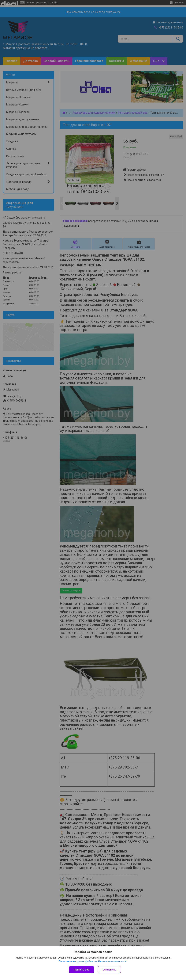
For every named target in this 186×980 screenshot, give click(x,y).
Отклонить (109, 970)
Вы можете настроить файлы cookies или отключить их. (92, 961)
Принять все (82, 970)
